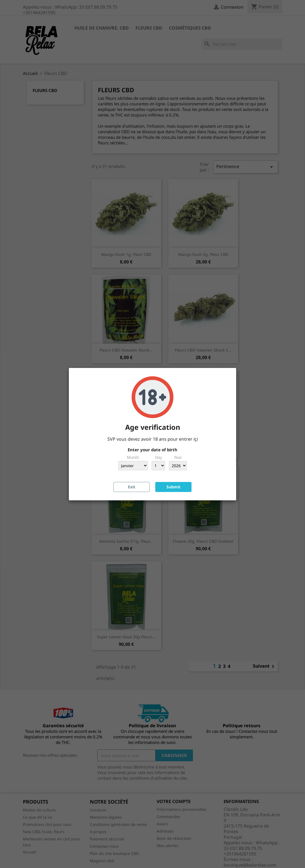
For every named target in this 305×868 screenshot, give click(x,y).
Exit (132, 487)
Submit (173, 487)
